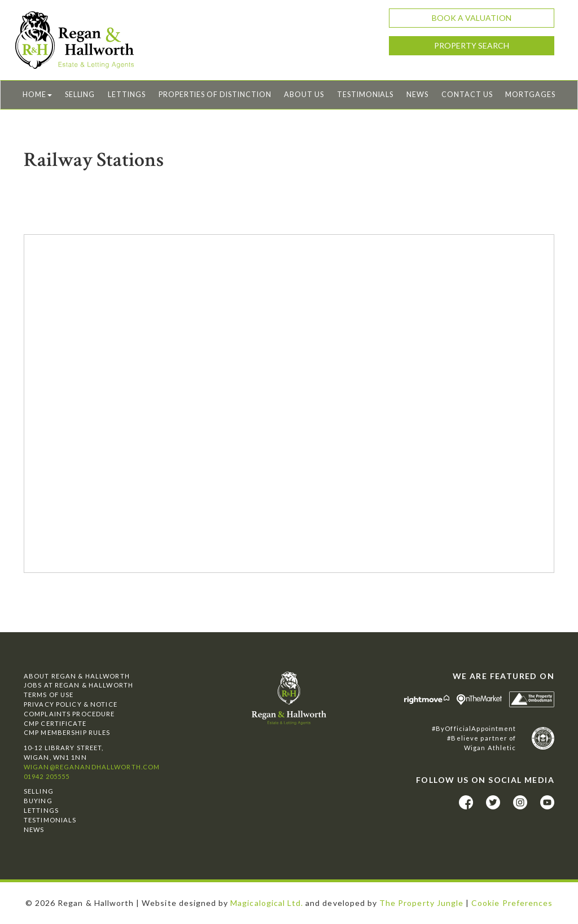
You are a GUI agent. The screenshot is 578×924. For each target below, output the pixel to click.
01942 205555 (47, 776)
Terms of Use (49, 695)
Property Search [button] (472, 45)
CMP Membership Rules (67, 732)
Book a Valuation (472, 18)
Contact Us (467, 95)
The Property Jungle (421, 903)
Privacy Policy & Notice (71, 704)
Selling (80, 95)
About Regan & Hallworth (77, 676)
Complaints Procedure (69, 714)
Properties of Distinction (215, 95)
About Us (304, 95)
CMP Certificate (55, 723)
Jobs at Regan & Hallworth (78, 685)
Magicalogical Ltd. (267, 903)
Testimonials (365, 95)
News (417, 95)
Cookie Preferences (512, 903)
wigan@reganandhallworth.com (92, 767)
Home (37, 95)
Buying (38, 801)
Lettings (127, 95)
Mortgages (530, 95)
